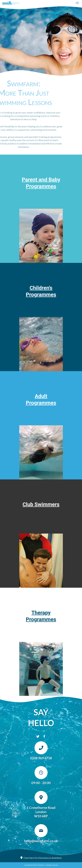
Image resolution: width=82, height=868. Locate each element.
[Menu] (77, 3)
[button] (38, 736)
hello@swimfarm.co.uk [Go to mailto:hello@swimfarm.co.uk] (41, 841)
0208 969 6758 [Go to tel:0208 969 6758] (41, 758)
